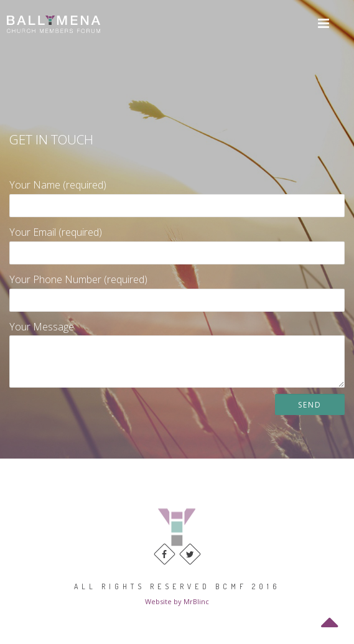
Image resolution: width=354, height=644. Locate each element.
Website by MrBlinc (177, 601)
